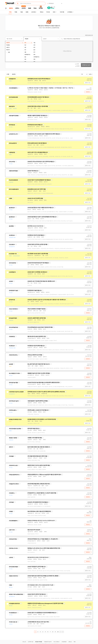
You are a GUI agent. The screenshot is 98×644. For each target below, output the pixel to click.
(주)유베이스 (12, 493)
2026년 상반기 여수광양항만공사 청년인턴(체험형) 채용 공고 (42, 613)
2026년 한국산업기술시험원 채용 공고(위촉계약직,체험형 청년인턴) (44, 383)
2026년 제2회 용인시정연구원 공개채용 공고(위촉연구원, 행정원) (43, 576)
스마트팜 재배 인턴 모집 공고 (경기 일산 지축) (38, 622)
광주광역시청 (12, 300)
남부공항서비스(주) (13, 134)
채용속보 (42, 12)
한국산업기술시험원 (13, 383)
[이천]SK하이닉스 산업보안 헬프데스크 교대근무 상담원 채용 (42, 493)
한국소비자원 (12, 162)
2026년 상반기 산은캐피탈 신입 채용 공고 (37, 272)
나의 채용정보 (70, 12)
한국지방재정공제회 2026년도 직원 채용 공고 (38, 97)
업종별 (27, 12)
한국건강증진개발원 (13, 567)
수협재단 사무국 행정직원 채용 (35, 438)
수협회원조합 (12, 152)
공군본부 (11, 281)
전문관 (54, 12)
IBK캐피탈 (11, 226)
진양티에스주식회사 (13, 548)
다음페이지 (60, 632)
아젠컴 (10, 585)
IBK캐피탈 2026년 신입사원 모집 (35, 226)
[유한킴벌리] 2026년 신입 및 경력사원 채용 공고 (39, 79)
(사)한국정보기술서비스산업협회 (16, 392)
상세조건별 (33, 12)
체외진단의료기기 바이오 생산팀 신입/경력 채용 (39, 465)
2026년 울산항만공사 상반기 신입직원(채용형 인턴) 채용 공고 (42, 217)
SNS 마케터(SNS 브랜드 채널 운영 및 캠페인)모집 (39, 511)
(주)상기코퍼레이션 (13, 309)
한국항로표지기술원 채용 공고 (35, 290)
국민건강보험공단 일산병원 (15, 429)
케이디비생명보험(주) (14, 189)
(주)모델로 (11, 456)
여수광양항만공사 (13, 613)
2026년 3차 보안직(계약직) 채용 (35, 198)
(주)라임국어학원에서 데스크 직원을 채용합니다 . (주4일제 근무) (43, 539)
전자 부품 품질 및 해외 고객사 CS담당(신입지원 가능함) (40, 585)
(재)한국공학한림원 (13, 171)
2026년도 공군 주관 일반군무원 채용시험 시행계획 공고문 (41, 281)
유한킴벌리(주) (12, 79)
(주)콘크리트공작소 (13, 355)
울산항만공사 (12, 208)
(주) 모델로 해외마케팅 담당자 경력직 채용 (37, 456)
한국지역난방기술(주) (14, 401)
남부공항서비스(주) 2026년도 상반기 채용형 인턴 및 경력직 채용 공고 (44, 134)
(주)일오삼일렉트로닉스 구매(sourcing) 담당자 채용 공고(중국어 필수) (44, 475)
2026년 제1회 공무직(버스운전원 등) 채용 (37, 244)
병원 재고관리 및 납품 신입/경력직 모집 (37, 337)
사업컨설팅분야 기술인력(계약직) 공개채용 (38, 401)
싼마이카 (11, 447)
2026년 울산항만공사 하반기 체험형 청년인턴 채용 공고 (41, 208)
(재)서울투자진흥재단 (14, 116)
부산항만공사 (12, 235)
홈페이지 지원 (88, 83)
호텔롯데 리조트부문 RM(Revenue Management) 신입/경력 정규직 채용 (45, 603)
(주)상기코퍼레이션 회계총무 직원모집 (36, 309)
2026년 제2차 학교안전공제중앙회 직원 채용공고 (39, 180)
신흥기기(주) (12, 530)
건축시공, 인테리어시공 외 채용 (35, 355)
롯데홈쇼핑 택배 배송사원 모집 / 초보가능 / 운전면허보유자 (41, 521)
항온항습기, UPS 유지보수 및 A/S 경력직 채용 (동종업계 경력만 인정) (44, 548)
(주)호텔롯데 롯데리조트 (14, 604)
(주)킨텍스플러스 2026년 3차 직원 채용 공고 (38, 410)
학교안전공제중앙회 (13, 180)
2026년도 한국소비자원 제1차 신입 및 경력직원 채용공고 (41, 162)
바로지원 (88, 92)
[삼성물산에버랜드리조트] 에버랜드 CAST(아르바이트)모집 (42, 419)
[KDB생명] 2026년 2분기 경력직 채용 (37, 189)
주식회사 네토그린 (13, 622)
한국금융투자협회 (13, 318)
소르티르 (11, 558)
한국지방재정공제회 (13, 97)
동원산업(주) (12, 106)
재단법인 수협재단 (13, 438)
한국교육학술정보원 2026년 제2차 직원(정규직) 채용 (40, 327)
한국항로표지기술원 (13, 291)
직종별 (16, 12)
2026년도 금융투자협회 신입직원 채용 (37, 318)
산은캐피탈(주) (12, 272)
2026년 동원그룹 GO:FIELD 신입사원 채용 (38, 106)
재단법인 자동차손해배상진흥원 (16, 594)
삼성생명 (11, 364)
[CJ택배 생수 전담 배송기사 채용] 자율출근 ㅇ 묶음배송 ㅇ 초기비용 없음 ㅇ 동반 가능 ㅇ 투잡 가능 (50, 88)
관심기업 (14, 74)
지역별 (10, 12)
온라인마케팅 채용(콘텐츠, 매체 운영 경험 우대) (39, 484)
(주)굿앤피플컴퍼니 (13, 88)
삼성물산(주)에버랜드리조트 (15, 419)
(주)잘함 (11, 511)
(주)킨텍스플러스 (13, 410)
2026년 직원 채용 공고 (33, 171)
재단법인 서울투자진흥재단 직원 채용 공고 (37, 116)
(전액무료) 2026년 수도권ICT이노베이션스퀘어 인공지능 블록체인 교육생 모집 (46, 392)
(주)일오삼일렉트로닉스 (14, 475)
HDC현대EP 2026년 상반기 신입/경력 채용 (38, 254)
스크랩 (8, 74)
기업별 (21, 12)
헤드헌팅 (48, 12)
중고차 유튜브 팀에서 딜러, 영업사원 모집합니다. (39, 447)
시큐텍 (10, 198)
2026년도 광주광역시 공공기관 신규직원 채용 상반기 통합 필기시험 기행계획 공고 (47, 300)
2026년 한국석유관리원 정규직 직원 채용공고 (38, 263)
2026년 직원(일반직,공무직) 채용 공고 (37, 567)
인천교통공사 (12, 245)
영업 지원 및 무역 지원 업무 (34, 530)
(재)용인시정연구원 (13, 576)
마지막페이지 (63, 632)
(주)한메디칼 (12, 337)
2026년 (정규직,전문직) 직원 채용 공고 (37, 594)
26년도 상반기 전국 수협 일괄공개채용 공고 (38, 152)
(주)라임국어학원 (13, 539)
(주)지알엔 (11, 502)
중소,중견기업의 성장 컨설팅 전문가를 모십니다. (39, 364)
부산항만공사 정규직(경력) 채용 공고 (36, 346)
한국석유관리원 (12, 263)
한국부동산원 (12, 125)
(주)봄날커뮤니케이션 (14, 484)
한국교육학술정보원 (13, 327)
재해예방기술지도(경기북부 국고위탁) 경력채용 (39, 373)
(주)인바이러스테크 (13, 465)
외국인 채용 (62, 12)
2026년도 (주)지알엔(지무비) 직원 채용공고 (38, 502)
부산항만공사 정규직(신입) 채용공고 (36, 235)
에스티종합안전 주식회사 (15, 373)
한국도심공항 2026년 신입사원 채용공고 (37, 143)
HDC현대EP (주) (13, 254)
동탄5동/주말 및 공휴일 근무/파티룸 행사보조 (38, 557)
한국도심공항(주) (13, 143)
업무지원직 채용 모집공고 (33, 429)
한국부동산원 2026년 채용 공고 (35, 125)
